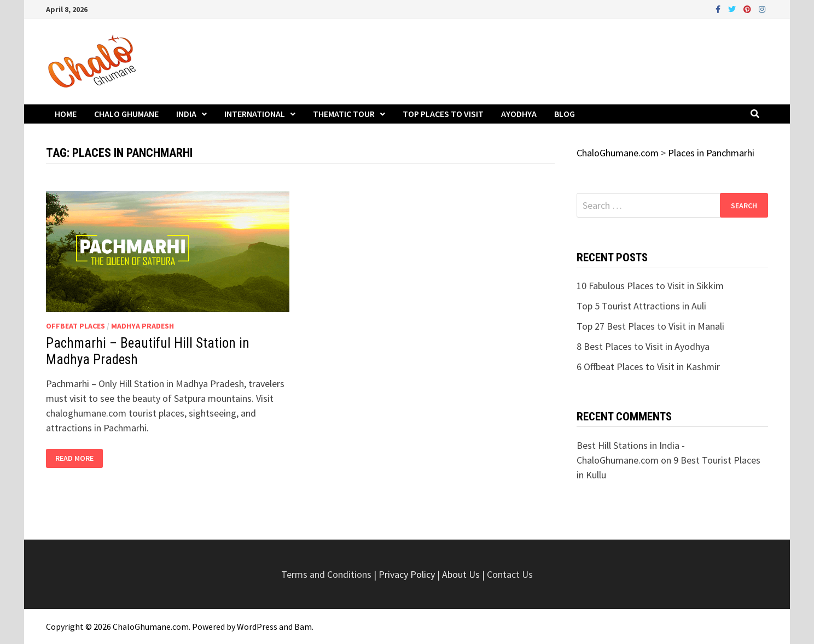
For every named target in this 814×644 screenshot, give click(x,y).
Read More (74, 458)
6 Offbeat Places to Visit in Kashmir (648, 367)
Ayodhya (519, 114)
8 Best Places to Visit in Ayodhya (643, 346)
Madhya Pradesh (143, 326)
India (186, 114)
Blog (565, 114)
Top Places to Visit (443, 114)
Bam (303, 627)
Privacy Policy (408, 574)
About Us (461, 574)
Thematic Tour (344, 114)
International (255, 114)
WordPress (257, 627)
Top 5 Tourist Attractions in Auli (641, 306)
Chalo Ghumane (126, 114)
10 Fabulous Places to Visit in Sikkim (650, 286)
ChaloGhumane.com (151, 627)
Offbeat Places (75, 326)
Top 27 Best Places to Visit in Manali (650, 326)
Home (66, 114)
